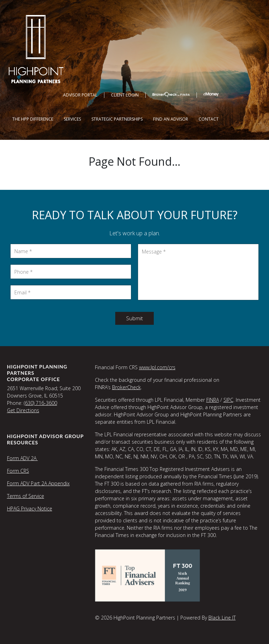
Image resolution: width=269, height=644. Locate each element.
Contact (209, 119)
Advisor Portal (80, 95)
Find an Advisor (171, 119)
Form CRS (18, 471)
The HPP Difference (33, 119)
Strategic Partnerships (117, 119)
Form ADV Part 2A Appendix (38, 483)
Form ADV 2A (22, 458)
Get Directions (23, 410)
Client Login (125, 95)
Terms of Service (26, 496)
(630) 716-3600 (40, 403)
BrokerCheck (126, 387)
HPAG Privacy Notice (30, 509)
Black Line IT (222, 618)
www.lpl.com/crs (157, 367)
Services (72, 119)
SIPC (228, 400)
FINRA (213, 400)
